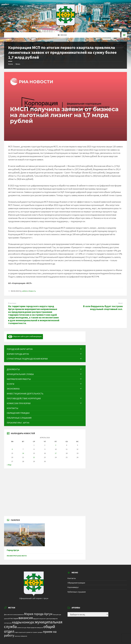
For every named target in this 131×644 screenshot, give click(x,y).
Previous (12, 303)
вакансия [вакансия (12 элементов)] (26, 618)
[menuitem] (45, 349)
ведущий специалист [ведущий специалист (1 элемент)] (40, 619)
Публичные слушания (77, 592)
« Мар (9, 465)
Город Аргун (13, 550)
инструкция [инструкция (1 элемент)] (8, 623)
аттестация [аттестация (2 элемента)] (13, 618)
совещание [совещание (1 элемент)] (24, 636)
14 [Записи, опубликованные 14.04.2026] (23, 453)
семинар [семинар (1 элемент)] (17, 636)
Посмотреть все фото (17, 556)
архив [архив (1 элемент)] (6, 619)
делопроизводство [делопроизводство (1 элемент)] (52, 619)
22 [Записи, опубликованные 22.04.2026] (34, 457)
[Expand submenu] (81, 349)
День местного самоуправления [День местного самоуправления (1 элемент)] (14, 615)
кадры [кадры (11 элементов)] (17, 622)
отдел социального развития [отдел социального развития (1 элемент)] (24, 632)
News (18, 64)
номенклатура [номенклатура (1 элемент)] (22, 628)
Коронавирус (73, 587)
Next (121, 303)
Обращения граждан (76, 583)
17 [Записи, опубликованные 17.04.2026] (56, 453)
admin (25, 291)
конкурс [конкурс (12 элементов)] (28, 622)
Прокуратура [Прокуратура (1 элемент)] (57, 615)
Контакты (72, 578)
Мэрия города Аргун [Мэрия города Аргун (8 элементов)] (38, 614)
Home (11, 64)
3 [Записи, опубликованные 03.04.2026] (56, 445)
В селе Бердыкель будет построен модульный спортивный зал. (103, 308)
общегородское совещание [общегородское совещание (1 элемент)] (35, 628)
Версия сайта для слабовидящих (25, 336)
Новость (32, 291)
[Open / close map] (124, 35)
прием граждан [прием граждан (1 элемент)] (38, 632)
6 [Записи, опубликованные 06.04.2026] (12, 449)
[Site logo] (65, 27)
